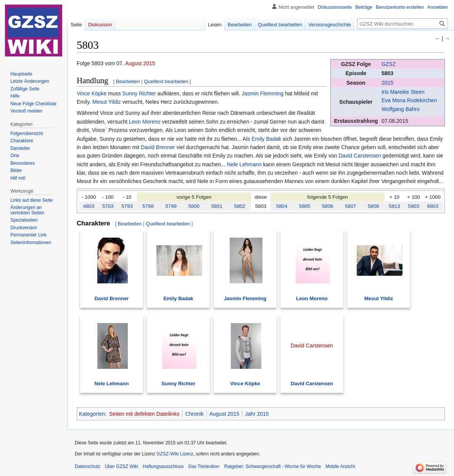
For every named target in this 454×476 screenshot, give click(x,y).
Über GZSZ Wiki (122, 466)
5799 (171, 206)
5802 (240, 206)
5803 (387, 73)
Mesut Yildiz (107, 102)
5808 (374, 206)
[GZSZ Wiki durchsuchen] (402, 24)
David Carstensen (360, 156)
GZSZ (389, 64)
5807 (351, 206)
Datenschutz (88, 466)
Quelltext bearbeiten (166, 81)
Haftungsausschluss (163, 466)
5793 (127, 206)
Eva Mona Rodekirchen (409, 100)
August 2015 (140, 63)
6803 (433, 206)
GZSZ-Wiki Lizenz (175, 454)
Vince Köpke (92, 93)
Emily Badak (266, 139)
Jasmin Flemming (262, 93)
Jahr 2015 (257, 414)
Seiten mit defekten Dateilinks (144, 414)
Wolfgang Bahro (401, 109)
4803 (89, 206)
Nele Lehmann (244, 164)
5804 (282, 206)
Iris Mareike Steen (403, 92)
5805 (305, 206)
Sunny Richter (139, 93)
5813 (394, 206)
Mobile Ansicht (340, 466)
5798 (148, 206)
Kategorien (92, 414)
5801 (217, 206)
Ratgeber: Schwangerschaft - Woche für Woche (272, 466)
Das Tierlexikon (204, 466)
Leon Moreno (145, 122)
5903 (414, 206)
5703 (108, 206)
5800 (194, 206)
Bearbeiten (128, 81)
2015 (387, 83)
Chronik (194, 414)
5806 (328, 206)
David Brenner (158, 147)
